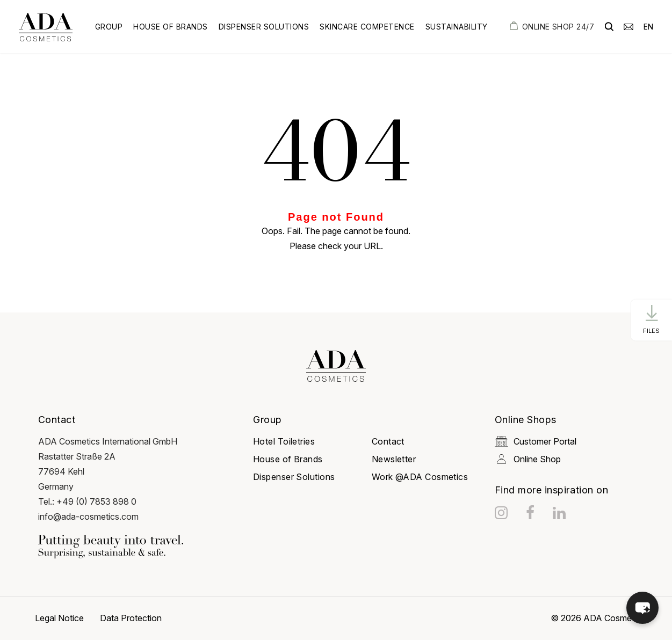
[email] (628, 26)
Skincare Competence (367, 27)
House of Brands (171, 27)
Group (109, 27)
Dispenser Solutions (264, 27)
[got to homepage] (46, 27)
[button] (642, 608)
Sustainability (457, 27)
